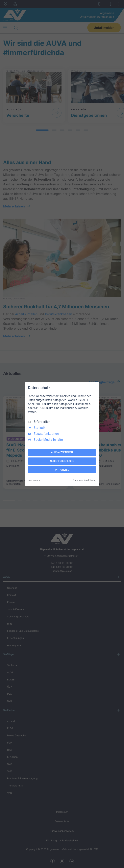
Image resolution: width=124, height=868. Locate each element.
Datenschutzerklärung (85, 481)
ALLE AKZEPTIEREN (62, 452)
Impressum (34, 481)
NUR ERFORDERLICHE (62, 461)
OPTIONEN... (62, 470)
